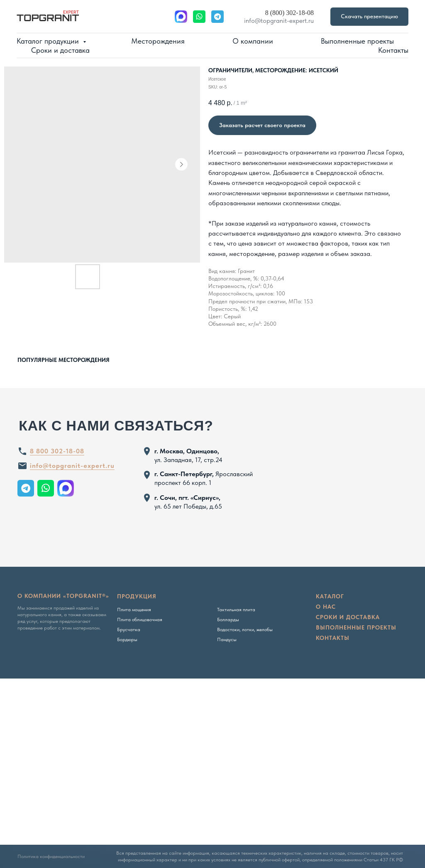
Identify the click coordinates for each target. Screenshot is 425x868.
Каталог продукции (49, 41)
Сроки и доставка (60, 50)
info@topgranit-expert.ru (279, 21)
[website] (181, 17)
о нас (326, 607)
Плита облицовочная (140, 620)
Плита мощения (134, 610)
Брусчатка (129, 629)
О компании (253, 41)
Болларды (228, 620)
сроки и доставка (348, 617)
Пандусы (227, 639)
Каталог (330, 596)
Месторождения (158, 41)
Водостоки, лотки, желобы (245, 629)
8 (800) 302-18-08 (289, 13)
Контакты (393, 50)
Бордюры (127, 639)
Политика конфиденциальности (51, 856)
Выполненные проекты (357, 41)
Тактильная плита (236, 610)
